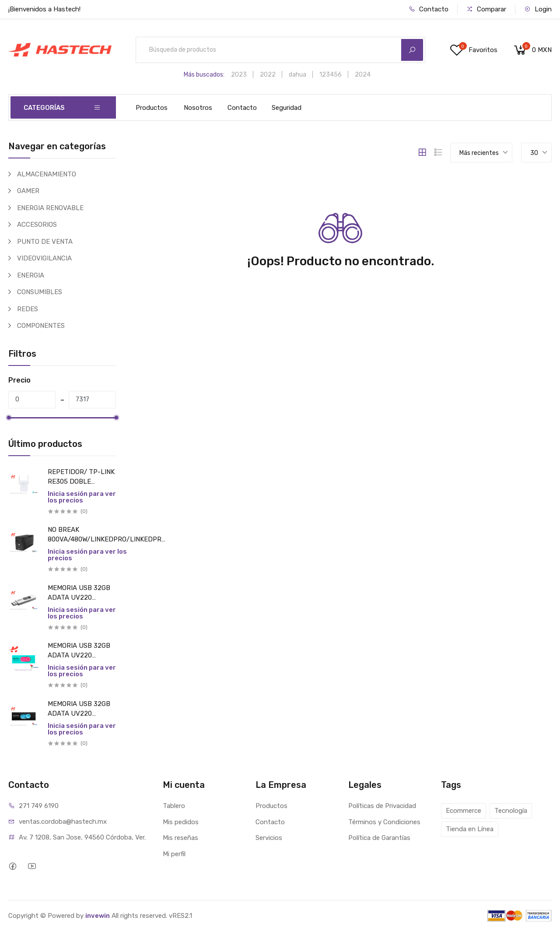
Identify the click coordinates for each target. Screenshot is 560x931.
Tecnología (511, 811)
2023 (239, 75)
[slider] (8, 418)
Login (538, 9)
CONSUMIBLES (40, 292)
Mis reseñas (180, 838)
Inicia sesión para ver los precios (82, 497)
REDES (28, 309)
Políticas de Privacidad (382, 806)
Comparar (486, 9)
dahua (297, 75)
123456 (331, 75)
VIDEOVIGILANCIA (44, 258)
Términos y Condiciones (384, 822)
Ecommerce (464, 811)
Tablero (174, 806)
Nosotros (198, 108)
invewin (98, 916)
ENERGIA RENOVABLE (50, 208)
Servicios (269, 838)
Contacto (429, 9)
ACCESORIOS (37, 225)
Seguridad (287, 108)
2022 (268, 75)
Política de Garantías (379, 838)
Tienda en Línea (470, 829)
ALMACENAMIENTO (47, 174)
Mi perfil (174, 854)
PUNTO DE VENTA (45, 242)
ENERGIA (31, 275)
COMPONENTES (41, 326)
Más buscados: (204, 75)
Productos (152, 108)
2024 (363, 75)
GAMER (28, 191)
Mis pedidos (181, 822)
